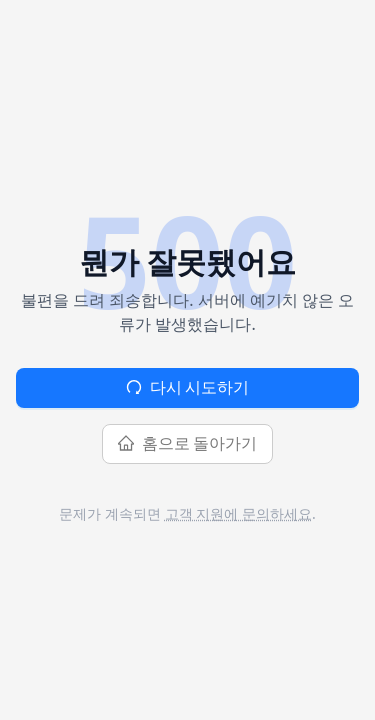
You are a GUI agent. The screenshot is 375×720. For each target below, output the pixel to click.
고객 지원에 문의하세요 (238, 513)
